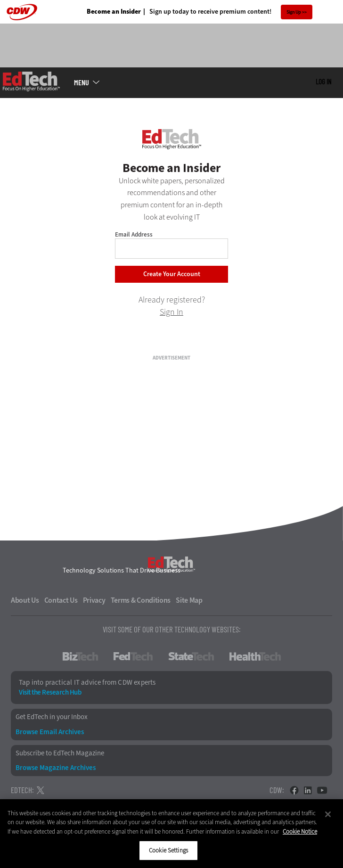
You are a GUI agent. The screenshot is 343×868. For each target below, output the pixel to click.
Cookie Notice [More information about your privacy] (300, 831)
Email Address (134, 234)
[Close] (328, 814)
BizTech (80, 656)
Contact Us (61, 600)
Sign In (171, 312)
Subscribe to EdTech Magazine (60, 753)
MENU (82, 82)
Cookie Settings (168, 850)
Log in (323, 82)
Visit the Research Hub (50, 692)
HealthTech (255, 656)
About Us (25, 600)
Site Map (189, 600)
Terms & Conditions (141, 600)
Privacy (94, 600)
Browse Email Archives (50, 732)
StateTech (191, 656)
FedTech (133, 656)
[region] (171, 834)
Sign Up (294, 12)
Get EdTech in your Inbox (52, 717)
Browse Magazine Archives (56, 768)
